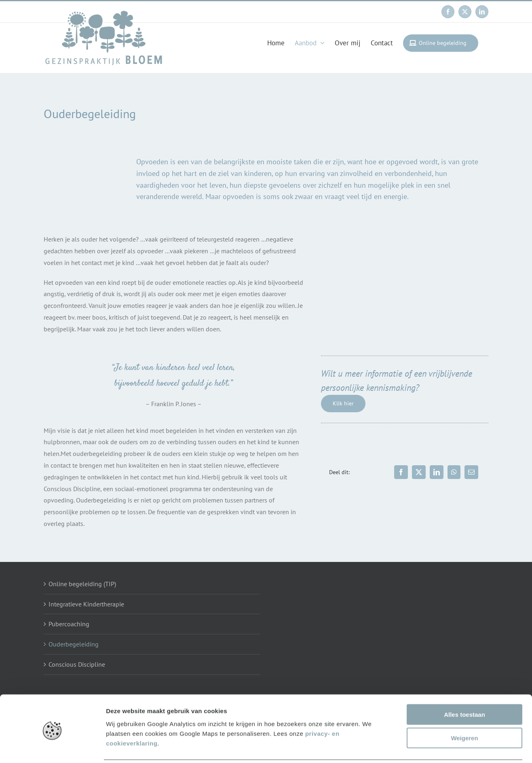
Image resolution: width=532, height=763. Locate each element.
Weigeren (464, 709)
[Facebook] (401, 472)
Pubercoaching (69, 624)
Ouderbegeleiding (74, 644)
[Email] (471, 472)
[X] (419, 472)
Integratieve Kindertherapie (86, 604)
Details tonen (437, 747)
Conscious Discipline (77, 664)
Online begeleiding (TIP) (82, 584)
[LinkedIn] (437, 472)
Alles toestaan (464, 686)
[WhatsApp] (454, 472)
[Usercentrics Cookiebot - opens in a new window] (52, 747)
